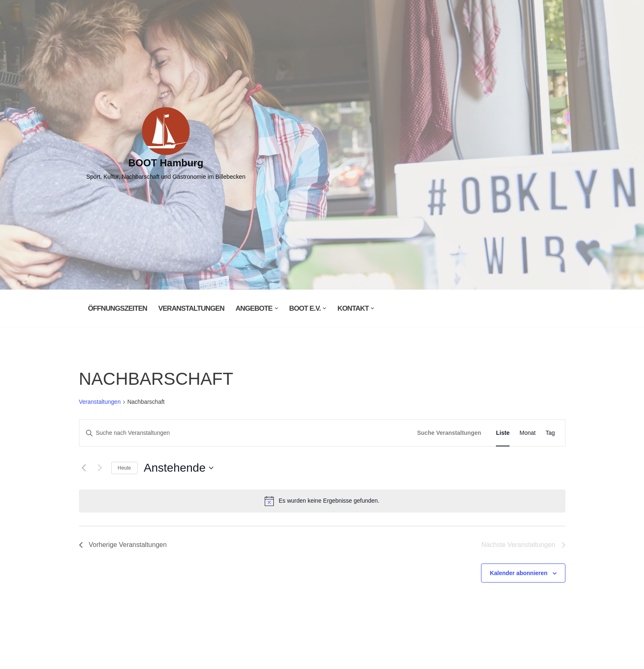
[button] (277, 308)
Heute (124, 468)
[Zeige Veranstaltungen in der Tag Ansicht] (550, 433)
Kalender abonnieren (518, 573)
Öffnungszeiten (118, 308)
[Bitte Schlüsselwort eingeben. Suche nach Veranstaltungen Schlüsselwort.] (246, 433)
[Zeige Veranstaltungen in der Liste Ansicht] (503, 433)
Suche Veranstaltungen (449, 433)
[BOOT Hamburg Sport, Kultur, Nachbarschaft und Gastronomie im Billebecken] (166, 145)
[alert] (322, 501)
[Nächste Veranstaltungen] (100, 468)
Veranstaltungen (192, 308)
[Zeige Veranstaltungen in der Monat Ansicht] (528, 433)
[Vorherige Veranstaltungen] (84, 468)
